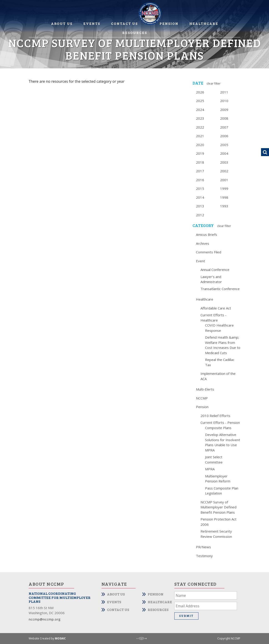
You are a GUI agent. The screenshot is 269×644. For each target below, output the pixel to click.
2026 (200, 92)
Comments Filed (209, 252)
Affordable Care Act (216, 308)
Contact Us (124, 23)
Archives (203, 243)
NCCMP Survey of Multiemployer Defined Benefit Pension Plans (218, 507)
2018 (200, 162)
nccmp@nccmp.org (45, 619)
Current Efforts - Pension (220, 422)
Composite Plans (218, 428)
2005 (224, 145)
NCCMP (202, 398)
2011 (224, 92)
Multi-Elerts (205, 389)
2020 (200, 145)
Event (200, 261)
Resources (135, 32)
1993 (224, 206)
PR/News (203, 547)
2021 (200, 136)
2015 (200, 188)
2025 (200, 101)
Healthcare (204, 23)
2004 (224, 153)
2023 (200, 118)
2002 (224, 171)
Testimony (204, 556)
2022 (200, 127)
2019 (200, 153)
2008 (224, 118)
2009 (224, 110)
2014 (200, 197)
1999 (224, 188)
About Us (62, 23)
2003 (224, 162)
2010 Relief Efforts (215, 416)
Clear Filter (214, 83)
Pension (169, 23)
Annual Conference (215, 270)
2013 (200, 206)
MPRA (210, 469)
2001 (224, 180)
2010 (224, 101)
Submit (186, 616)
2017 (200, 171)
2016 (200, 180)
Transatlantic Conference (220, 289)
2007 (224, 127)
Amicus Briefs (207, 234)
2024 (200, 110)
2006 (224, 136)
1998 (224, 197)
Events (92, 23)
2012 (200, 215)
